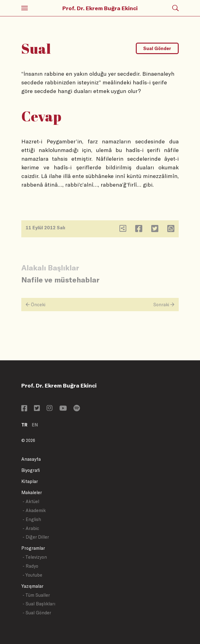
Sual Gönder (157, 48)
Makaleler (32, 492)
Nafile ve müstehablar (60, 280)
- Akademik (34, 510)
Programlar (33, 548)
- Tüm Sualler (36, 595)
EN (35, 425)
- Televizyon (35, 557)
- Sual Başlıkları (39, 604)
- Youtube (32, 575)
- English (32, 519)
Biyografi (31, 470)
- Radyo (30, 566)
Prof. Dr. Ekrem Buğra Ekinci (100, 8)
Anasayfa (31, 459)
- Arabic (31, 528)
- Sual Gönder (37, 613)
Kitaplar (30, 481)
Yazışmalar (32, 586)
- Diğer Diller (36, 537)
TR (24, 425)
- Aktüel (31, 501)
